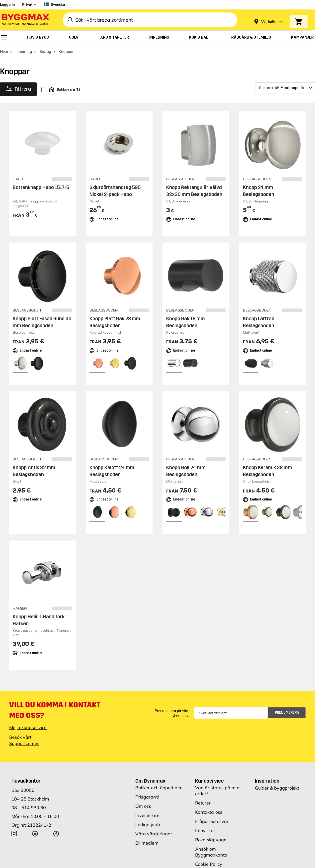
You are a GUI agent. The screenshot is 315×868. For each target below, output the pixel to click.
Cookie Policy (209, 864)
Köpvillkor (205, 831)
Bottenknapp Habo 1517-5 (41, 187)
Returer (203, 803)
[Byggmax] (25, 20)
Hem (4, 51)
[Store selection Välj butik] (268, 22)
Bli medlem (147, 843)
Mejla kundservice (28, 727)
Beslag (45, 51)
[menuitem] (4, 38)
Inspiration (267, 781)
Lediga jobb (148, 825)
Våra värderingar (154, 834)
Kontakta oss (209, 812)
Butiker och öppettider (158, 788)
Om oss (143, 806)
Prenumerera (287, 713)
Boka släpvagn (211, 840)
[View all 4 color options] (223, 512)
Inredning (24, 51)
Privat (27, 4)
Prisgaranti (147, 797)
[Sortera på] (285, 88)
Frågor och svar (212, 821)
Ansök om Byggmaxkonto (211, 852)
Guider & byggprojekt (277, 788)
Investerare (147, 815)
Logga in (7, 4)
